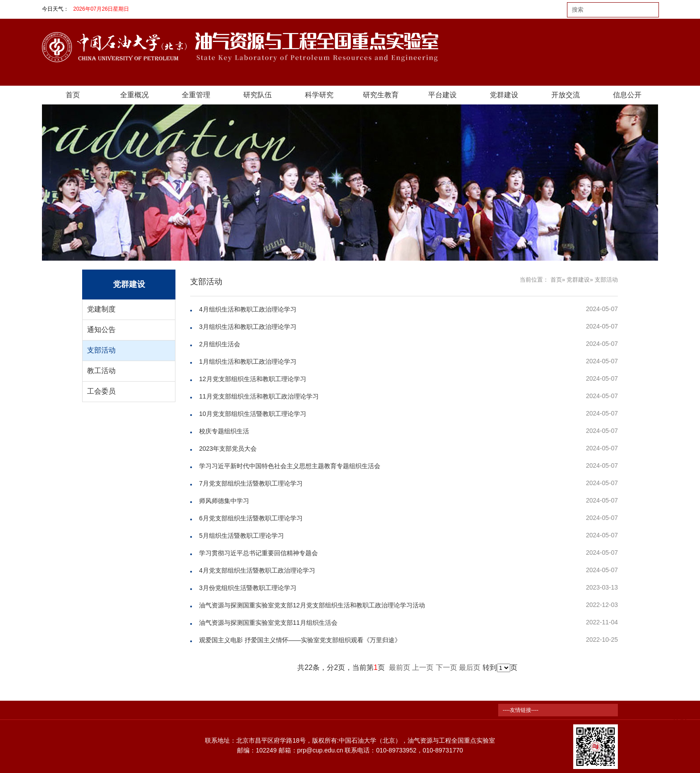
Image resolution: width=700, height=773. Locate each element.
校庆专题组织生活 (224, 431)
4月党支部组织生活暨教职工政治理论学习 (257, 570)
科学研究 (319, 95)
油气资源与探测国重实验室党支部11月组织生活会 (268, 623)
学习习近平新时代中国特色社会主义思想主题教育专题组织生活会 (290, 466)
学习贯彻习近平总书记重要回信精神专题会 (258, 553)
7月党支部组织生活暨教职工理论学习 (251, 483)
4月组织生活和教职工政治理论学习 (248, 309)
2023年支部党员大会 (228, 449)
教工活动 (101, 371)
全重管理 (196, 95)
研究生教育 (381, 95)
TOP (679, 715)
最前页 (400, 667)
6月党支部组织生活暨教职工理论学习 (251, 518)
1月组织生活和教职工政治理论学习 (248, 362)
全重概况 (134, 95)
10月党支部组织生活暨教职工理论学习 (253, 414)
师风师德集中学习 (224, 501)
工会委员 (101, 391)
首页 (73, 95)
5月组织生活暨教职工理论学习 (242, 536)
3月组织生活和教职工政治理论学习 (248, 327)
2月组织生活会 (220, 344)
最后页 (470, 667)
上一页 (423, 667)
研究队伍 (258, 95)
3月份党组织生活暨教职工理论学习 (248, 588)
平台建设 (442, 95)
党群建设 (504, 95)
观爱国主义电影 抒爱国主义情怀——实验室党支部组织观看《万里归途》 (300, 640)
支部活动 (101, 350)
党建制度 (101, 309)
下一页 (446, 667)
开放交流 (566, 95)
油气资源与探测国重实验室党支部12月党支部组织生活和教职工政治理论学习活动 (312, 605)
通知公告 (101, 330)
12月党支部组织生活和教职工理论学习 (253, 379)
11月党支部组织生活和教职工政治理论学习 (259, 396)
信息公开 (627, 95)
